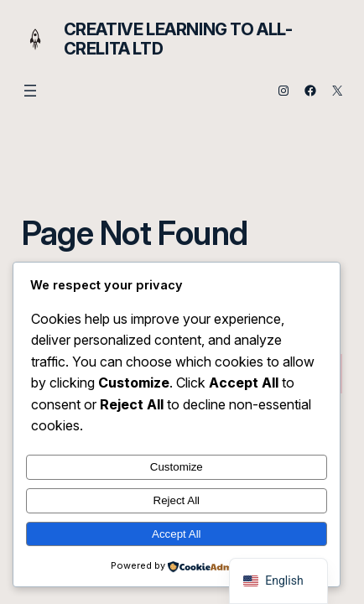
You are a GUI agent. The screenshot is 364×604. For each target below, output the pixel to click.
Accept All (177, 534)
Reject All (177, 500)
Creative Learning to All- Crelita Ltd (178, 39)
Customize (177, 467)
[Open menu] (30, 91)
